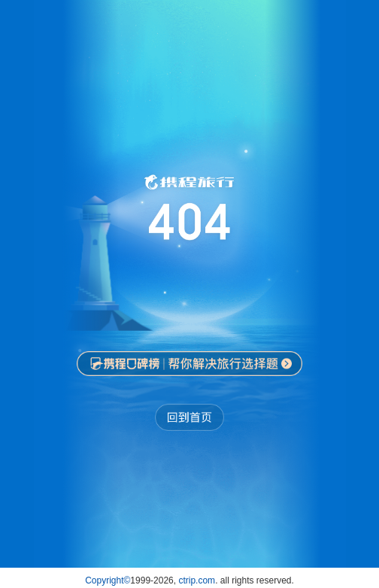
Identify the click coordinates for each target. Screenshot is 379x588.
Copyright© (108, 580)
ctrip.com (197, 580)
